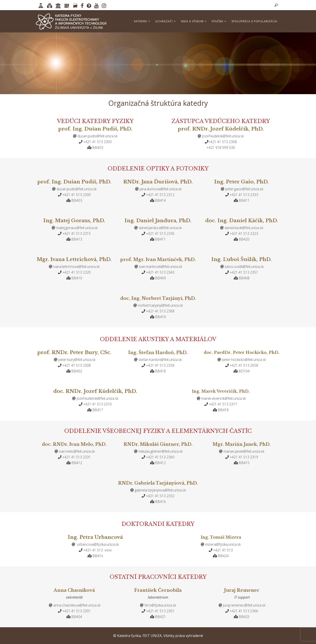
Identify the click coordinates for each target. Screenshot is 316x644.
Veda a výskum (194, 21)
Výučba (219, 21)
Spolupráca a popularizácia (254, 21)
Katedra (142, 21)
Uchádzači (165, 21)
